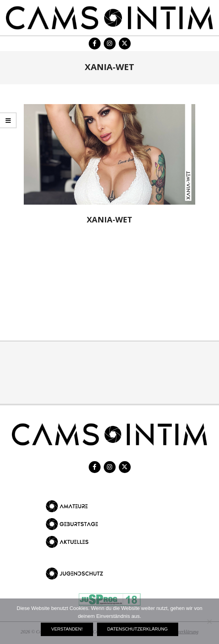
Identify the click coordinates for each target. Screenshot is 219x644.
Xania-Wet (109, 219)
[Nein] (209, 621)
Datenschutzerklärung (138, 629)
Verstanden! (67, 629)
